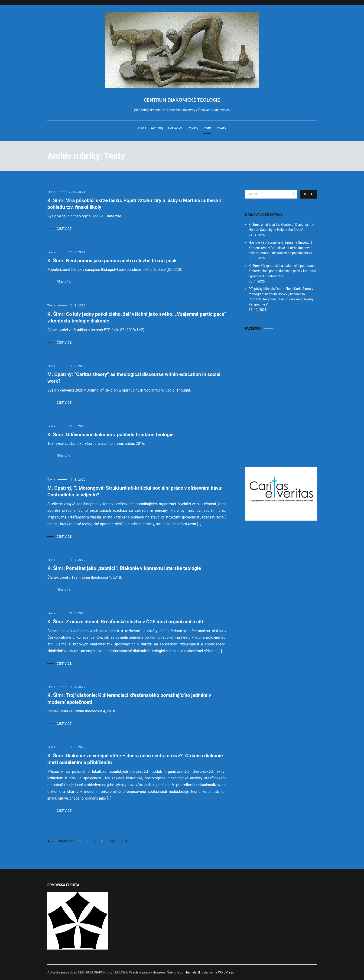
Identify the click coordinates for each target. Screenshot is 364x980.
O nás (142, 128)
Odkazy (221, 128)
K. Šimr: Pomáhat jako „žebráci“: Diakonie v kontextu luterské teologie (124, 568)
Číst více (64, 229)
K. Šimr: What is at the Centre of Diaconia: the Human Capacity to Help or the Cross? (281, 227)
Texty (207, 128)
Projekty (192, 128)
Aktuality (157, 128)
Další (112, 841)
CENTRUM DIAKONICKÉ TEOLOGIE (182, 100)
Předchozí (66, 841)
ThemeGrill (192, 972)
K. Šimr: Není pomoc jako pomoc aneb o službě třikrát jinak (112, 261)
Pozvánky (175, 128)
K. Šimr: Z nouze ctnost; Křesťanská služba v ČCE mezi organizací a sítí (125, 622)
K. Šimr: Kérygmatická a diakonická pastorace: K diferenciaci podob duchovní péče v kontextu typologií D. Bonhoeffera (282, 271)
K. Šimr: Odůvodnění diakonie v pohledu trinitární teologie (110, 435)
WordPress (226, 972)
